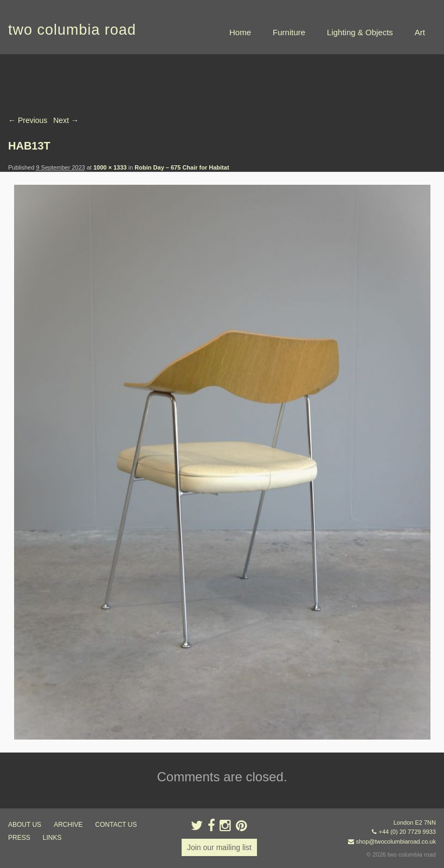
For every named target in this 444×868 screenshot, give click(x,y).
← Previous (28, 120)
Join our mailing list (219, 847)
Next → (66, 120)
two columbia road (72, 30)
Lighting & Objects (360, 32)
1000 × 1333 (110, 167)
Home (240, 32)
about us (25, 825)
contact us (116, 825)
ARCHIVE (68, 825)
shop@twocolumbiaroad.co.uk (396, 841)
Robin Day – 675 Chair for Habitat (182, 167)
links (52, 838)
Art (420, 32)
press (19, 838)
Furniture (289, 32)
